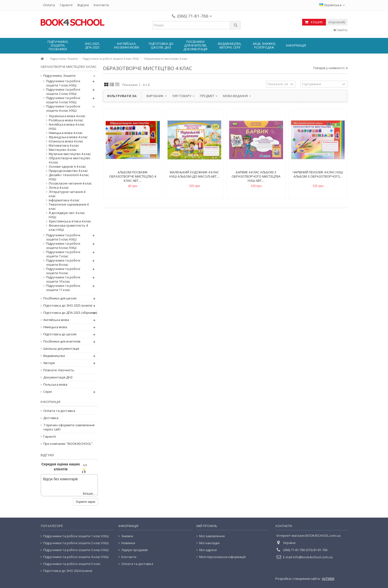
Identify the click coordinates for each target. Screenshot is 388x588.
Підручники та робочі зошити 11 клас (63, 288)
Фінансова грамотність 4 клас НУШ (68, 228)
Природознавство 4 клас (68, 171)
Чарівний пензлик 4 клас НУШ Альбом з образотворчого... (318, 174)
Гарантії (66, 5)
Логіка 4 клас (59, 188)
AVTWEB (328, 579)
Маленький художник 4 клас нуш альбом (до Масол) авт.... (194, 174)
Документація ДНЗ (58, 377)
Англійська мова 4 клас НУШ (67, 127)
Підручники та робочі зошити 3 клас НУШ (63, 100)
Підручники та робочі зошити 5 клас (72, 564)
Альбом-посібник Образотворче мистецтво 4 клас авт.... (133, 176)
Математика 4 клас (64, 146)
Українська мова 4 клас (67, 116)
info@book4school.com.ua (313, 557)
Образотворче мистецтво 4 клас (70, 160)
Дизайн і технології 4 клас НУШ (69, 177)
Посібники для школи (60, 298)
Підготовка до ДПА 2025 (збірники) (70, 313)
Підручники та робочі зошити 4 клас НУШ (63, 108)
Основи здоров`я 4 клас (67, 167)
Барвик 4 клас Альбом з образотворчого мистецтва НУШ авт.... (256, 176)
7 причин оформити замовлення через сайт (69, 427)
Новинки (128, 543)
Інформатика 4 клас (64, 200)
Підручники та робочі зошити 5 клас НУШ (63, 237)
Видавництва (54, 356)
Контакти (101, 5)
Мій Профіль (207, 526)
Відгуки (83, 5)
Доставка (51, 418)
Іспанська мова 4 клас (66, 141)
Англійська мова (56, 320)
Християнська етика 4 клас (70, 221)
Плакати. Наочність (59, 370)
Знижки (127, 536)
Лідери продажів (134, 550)
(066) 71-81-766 (195, 16)
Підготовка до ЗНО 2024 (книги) (68, 571)
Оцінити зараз (85, 502)
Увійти (340, 30)
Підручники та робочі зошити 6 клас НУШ (63, 246)
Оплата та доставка (59, 411)
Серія (48, 392)
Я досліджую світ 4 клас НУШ (67, 215)
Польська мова (55, 385)
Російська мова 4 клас (66, 120)
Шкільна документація (61, 349)
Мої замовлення (212, 536)
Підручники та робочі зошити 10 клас (63, 279)
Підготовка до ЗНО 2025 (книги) (68, 306)
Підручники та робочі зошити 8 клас (63, 263)
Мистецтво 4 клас (63, 150)
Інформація (50, 402)
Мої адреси (208, 550)
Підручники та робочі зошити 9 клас (63, 271)
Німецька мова (55, 327)
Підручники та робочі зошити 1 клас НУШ (63, 83)
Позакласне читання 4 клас (70, 183)
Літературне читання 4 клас (67, 194)
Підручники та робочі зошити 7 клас (63, 254)
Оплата (49, 5)
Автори (49, 363)
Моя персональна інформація (222, 557)
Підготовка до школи (60, 334)
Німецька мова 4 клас (66, 133)
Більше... (89, 494)
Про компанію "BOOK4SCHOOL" (68, 444)
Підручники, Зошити (59, 76)
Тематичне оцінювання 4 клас (69, 207)
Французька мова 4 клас (68, 137)
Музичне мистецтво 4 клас (70, 154)
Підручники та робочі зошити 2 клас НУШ (63, 92)
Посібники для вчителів (62, 341)
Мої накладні (209, 543)
